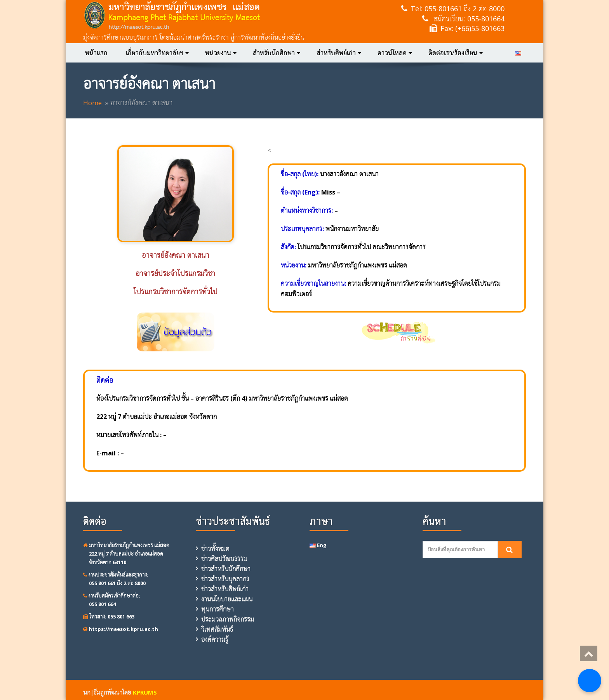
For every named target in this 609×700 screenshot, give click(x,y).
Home (92, 103)
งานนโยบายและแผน (227, 599)
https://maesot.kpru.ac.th (121, 629)
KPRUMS (145, 692)
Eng (318, 545)
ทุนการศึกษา (217, 609)
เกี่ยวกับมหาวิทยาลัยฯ (157, 53)
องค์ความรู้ (215, 639)
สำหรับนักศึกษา (277, 53)
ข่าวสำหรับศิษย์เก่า (225, 589)
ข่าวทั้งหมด (215, 549)
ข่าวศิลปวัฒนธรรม (224, 559)
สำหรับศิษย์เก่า (339, 53)
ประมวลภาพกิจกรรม (228, 619)
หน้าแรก (96, 53)
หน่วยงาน (221, 53)
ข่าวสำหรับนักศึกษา (226, 569)
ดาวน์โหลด (395, 53)
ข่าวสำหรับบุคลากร (225, 579)
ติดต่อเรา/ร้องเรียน (456, 53)
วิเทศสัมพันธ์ (217, 629)
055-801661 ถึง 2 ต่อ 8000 (465, 9)
